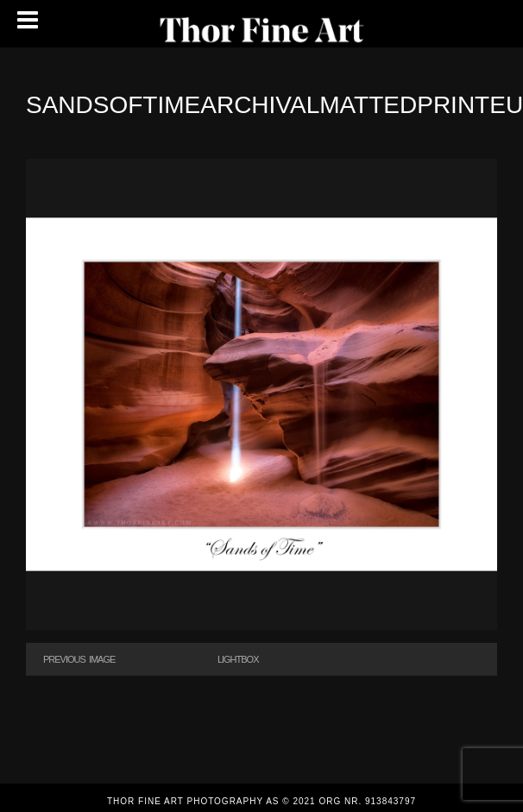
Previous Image (79, 659)
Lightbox (238, 659)
